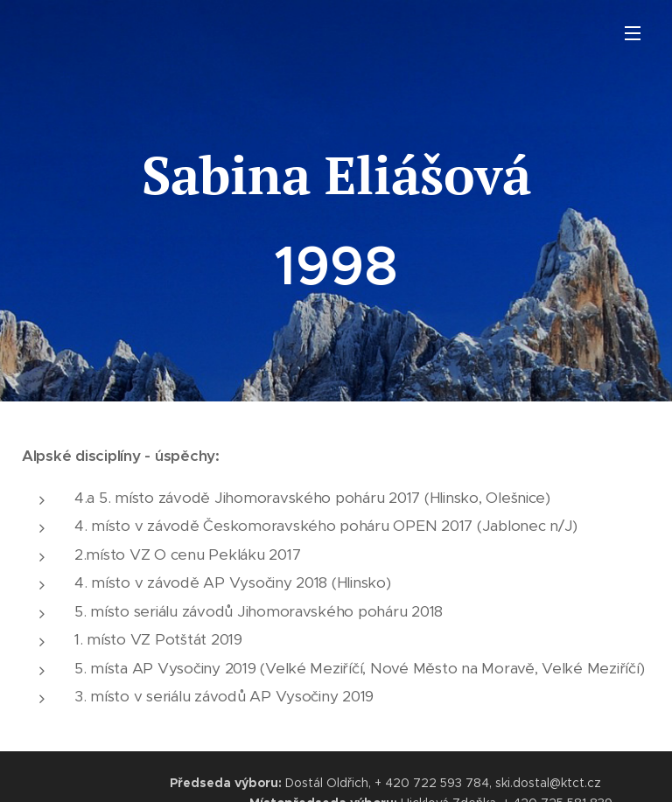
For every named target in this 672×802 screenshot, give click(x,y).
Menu (633, 33)
